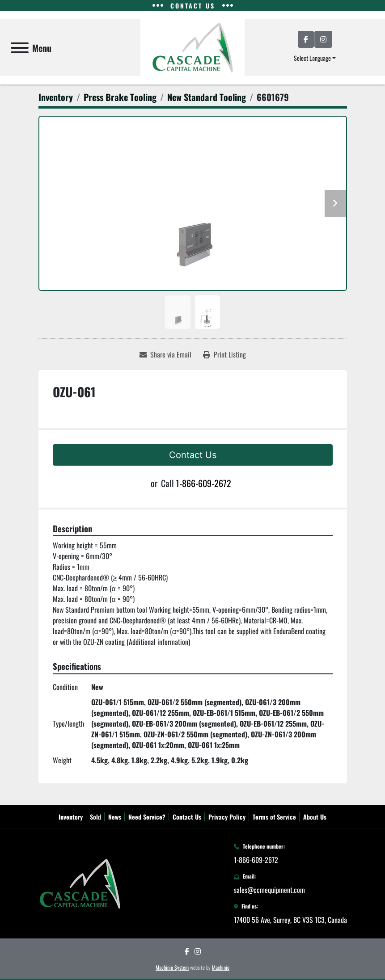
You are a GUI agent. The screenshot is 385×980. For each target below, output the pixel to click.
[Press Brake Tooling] (120, 97)
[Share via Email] (165, 354)
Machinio (221, 967)
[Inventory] (56, 97)
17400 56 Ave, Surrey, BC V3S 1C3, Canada (290, 920)
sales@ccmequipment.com (269, 890)
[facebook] (306, 39)
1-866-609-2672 (203, 483)
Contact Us (193, 455)
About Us (315, 817)
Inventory (71, 817)
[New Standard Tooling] (207, 97)
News (115, 817)
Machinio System (172, 967)
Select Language (312, 58)
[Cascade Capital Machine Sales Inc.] (80, 883)
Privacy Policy (227, 817)
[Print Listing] (224, 354)
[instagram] (323, 39)
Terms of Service (274, 817)
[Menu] (20, 48)
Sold (95, 817)
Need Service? (147, 817)
